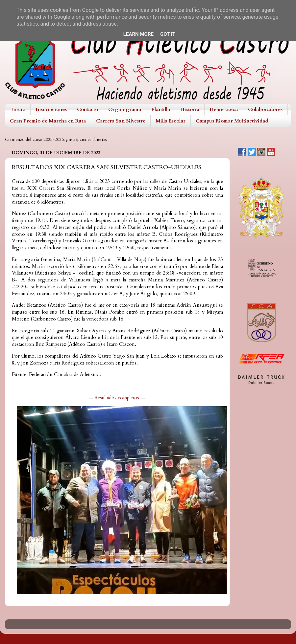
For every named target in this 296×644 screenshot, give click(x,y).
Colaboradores (265, 109)
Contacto (87, 109)
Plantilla (161, 109)
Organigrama (125, 109)
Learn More (138, 34)
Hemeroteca (224, 109)
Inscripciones (51, 109)
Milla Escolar (171, 121)
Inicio (18, 109)
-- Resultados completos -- (117, 398)
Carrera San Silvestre (121, 121)
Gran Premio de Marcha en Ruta (48, 121)
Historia (190, 109)
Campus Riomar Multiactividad (232, 121)
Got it (168, 34)
